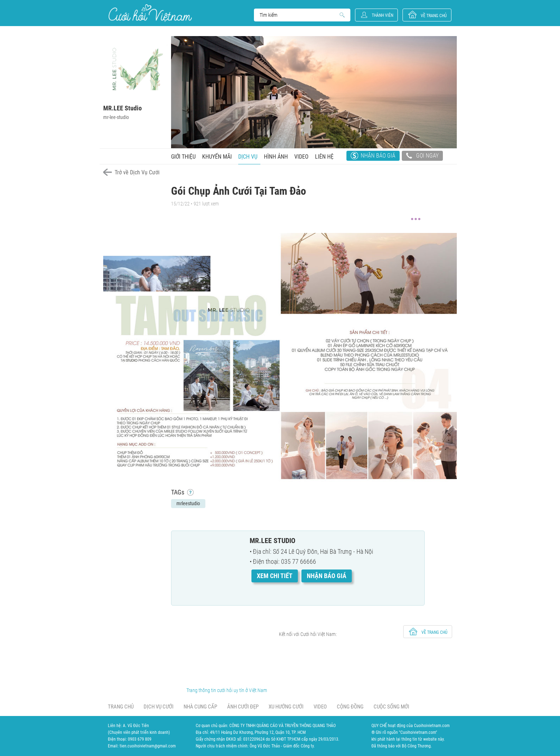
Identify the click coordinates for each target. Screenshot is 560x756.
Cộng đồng (350, 707)
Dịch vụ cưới (159, 707)
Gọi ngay (422, 156)
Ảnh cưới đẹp (243, 707)
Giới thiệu (183, 157)
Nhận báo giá (378, 156)
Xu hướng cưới (286, 707)
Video (301, 157)
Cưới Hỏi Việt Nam (150, 13)
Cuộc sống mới (391, 707)
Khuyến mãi (217, 157)
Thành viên (382, 15)
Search (299, 15)
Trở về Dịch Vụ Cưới (137, 172)
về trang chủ (434, 16)
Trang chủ (121, 707)
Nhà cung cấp (200, 707)
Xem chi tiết (275, 576)
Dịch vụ (248, 157)
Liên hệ (324, 157)
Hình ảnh (276, 157)
